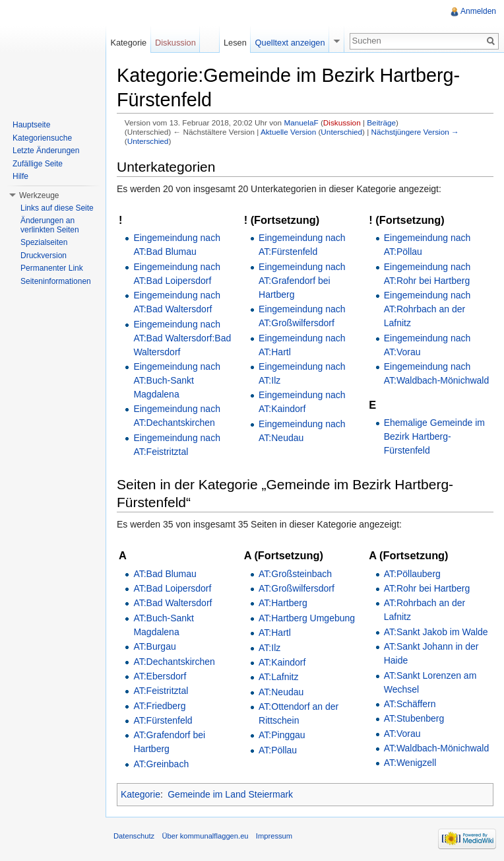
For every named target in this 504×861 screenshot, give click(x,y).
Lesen (235, 43)
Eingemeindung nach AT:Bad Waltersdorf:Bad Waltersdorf (182, 338)
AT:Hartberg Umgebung (307, 618)
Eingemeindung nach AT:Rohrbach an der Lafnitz (427, 309)
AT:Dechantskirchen (174, 662)
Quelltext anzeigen (290, 43)
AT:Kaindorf (282, 662)
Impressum (274, 836)
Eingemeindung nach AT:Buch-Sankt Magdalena (177, 380)
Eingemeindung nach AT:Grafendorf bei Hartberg (302, 281)
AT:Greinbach (161, 764)
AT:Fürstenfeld (163, 720)
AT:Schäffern (410, 704)
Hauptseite (31, 125)
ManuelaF (301, 122)
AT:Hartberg (283, 603)
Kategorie (141, 794)
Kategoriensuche (42, 138)
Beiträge (381, 122)
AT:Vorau (402, 734)
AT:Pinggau (282, 735)
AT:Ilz (269, 648)
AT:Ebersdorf (160, 676)
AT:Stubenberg (414, 718)
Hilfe (20, 176)
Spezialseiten (44, 242)
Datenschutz (134, 836)
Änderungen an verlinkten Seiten (50, 225)
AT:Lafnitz (278, 677)
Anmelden (478, 11)
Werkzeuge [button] (39, 195)
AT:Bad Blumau (165, 574)
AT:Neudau (281, 692)
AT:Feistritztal (161, 691)
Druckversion (44, 256)
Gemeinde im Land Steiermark (230, 794)
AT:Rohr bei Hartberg (427, 588)
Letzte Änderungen (46, 151)
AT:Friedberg (159, 706)
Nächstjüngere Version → (415, 132)
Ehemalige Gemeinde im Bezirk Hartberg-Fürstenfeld (434, 436)
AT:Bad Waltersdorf (173, 603)
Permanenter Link (52, 268)
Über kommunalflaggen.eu (205, 836)
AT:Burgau (154, 646)
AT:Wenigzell (410, 763)
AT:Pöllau (278, 750)
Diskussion (342, 122)
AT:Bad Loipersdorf (172, 588)
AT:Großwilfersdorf (297, 588)
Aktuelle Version (288, 132)
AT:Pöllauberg (412, 574)
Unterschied (341, 132)
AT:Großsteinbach (295, 574)
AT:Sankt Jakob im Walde (436, 632)
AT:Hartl (275, 633)
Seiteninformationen (56, 281)
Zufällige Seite (38, 164)
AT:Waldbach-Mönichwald (437, 748)
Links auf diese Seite (57, 208)
